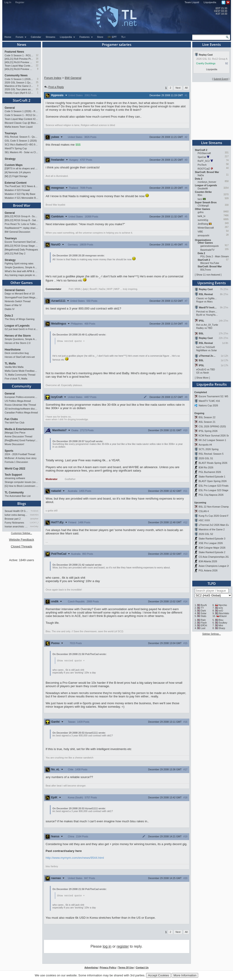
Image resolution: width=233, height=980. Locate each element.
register (123, 947)
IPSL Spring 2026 (208, 431)
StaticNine (34, 515)
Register (20, 2)
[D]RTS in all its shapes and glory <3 (22, 168)
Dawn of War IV (13, 305)
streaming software (15, 478)
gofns (201, 212)
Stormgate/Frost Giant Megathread (22, 297)
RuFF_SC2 (204, 161)
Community (22, 386)
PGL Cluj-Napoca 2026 (211, 495)
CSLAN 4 (204, 511)
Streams (51, 37)
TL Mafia (10, 364)
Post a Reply (54, 87)
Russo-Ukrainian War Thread (20, 405)
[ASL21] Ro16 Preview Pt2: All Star (19, 62)
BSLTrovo (206, 270)
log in (107, 947)
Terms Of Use (126, 968)
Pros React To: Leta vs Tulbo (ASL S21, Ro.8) (22, 224)
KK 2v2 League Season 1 (212, 440)
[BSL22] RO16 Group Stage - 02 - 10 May (22, 246)
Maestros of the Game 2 (212, 529)
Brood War (22, 205)
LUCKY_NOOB (34, 523)
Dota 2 (9, 316)
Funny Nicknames (14, 523)
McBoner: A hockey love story (21, 458)
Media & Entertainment (20, 429)
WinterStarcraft (206, 228)
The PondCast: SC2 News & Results (22, 186)
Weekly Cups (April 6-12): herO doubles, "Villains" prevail (19, 93)
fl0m (200, 195)
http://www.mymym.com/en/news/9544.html (75, 858)
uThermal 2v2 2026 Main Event (215, 525)
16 (37, 59)
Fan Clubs (11, 419)
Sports (9, 451)
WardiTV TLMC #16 (209, 401)
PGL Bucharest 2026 (210, 472)
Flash (204, 623)
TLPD (212, 583)
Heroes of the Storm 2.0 (18, 343)
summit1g (203, 220)
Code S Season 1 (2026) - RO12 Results (19, 79)
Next (178, 88)
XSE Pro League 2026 (211, 543)
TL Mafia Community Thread (20, 375)
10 (37, 62)
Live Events (211, 44)
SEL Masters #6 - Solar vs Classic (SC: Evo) (22, 152)
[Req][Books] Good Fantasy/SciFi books (22, 440)
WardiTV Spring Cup (16, 148)
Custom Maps (14, 165)
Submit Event (221, 79)
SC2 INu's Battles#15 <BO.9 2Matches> (22, 144)
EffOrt (204, 625)
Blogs (22, 503)
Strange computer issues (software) (22, 482)
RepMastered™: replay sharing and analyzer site (22, 228)
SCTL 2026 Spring (209, 449)
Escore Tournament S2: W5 (213, 396)
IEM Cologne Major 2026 (212, 548)
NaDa (201, 175)
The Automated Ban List (18, 496)
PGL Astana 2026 (208, 570)
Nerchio (223, 605)
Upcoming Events (212, 283)
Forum (21, 37)
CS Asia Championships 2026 (215, 557)
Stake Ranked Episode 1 (212, 477)
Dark (203, 611)
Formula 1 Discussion (16, 462)
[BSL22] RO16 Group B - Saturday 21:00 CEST (22, 220)
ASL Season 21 (207, 422)
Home (8, 37)
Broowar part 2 (13, 519)
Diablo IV (10, 309)
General (10, 108)
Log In (8, 2)
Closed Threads (22, 546)
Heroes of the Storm (18, 336)
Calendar (36, 37)
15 (37, 89)
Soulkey (223, 623)
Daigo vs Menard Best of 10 (20, 294)
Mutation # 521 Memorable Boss (22, 198)
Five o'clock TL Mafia (16, 379)
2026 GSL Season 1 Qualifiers (19, 83)
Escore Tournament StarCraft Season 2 (22, 242)
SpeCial (202, 157)
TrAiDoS (35, 511)
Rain (203, 620)
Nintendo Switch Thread (18, 301)
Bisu (221, 620)
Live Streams (212, 143)
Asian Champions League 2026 (216, 566)
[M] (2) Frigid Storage (16, 176)
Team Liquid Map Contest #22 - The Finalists (19, 66)
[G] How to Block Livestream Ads (22, 486)
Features (86, 37)
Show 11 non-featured (208, 275)
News (22, 44)
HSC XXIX (204, 520)
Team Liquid (192, 2)
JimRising (203, 224)
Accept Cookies (158, 975)
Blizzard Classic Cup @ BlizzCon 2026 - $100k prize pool (22, 123)
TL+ (123, 37)
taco (200, 199)
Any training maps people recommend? (22, 275)
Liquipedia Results (212, 384)
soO (221, 611)
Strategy (10, 159)
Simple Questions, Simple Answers (22, 267)
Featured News (14, 52)
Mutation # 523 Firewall (17, 190)
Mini (221, 625)
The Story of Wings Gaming (20, 319)
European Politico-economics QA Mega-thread (22, 397)
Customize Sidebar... (21, 533)
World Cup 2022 (15, 469)
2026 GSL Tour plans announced (19, 89)
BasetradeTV (208, 250)
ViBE (200, 232)
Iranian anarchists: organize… (17, 526)
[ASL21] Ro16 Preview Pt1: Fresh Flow (19, 69)
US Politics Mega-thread (18, 401)
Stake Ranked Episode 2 (212, 552)
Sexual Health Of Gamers (17, 511)
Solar (204, 613)
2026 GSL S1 (206, 458)
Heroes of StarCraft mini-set (20, 357)
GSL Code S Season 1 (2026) (21, 141)
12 (37, 55)
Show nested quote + (71, 341)
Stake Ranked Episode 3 (212, 539)
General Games (15, 290)
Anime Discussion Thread (19, 436)
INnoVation (225, 613)
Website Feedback (21, 540)
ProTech (202, 165)
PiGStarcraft (204, 153)
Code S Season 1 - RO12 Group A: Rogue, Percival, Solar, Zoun (19, 55)
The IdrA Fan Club (15, 423)
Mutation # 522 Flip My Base (20, 194)
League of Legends (17, 326)
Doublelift (203, 188)
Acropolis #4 (205, 445)
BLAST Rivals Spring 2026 (213, 463)
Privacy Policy (108, 968)
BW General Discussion (18, 232)
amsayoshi (204, 235)
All (186, 88)
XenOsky (34, 526)
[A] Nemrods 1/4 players (18, 172)
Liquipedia (210, 2)
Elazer (223, 616)
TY (202, 608)
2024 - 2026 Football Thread (20, 454)
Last (203, 628)
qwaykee (34, 519)
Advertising (91, 968)
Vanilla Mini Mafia (14, 367)
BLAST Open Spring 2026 (213, 481)
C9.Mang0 (203, 206)
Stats (203, 616)
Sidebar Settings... (212, 634)
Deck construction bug (17, 353)
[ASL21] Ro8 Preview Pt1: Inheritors (19, 59)
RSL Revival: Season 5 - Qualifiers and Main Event (22, 137)
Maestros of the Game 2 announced (19, 86)
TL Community (14, 493)
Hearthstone (13, 350)
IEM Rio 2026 (206, 467)
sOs (221, 608)
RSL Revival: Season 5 (211, 454)
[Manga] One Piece (15, 433)
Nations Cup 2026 (208, 405)
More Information (185, 975)
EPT (112, 37)
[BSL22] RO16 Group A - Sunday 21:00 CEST (22, 216)
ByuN (204, 605)
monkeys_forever (207, 182)
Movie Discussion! (15, 444)
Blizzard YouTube (210, 263)
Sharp (222, 628)
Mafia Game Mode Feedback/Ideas (22, 371)
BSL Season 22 (207, 417)
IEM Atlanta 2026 (208, 561)
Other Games (22, 283)
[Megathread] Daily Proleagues (21, 250)
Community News (16, 75)
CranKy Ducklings (206, 63)
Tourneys (11, 133)
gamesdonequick (210, 246)
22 (37, 66)
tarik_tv (202, 216)
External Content (16, 183)
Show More (202, 378)
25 (37, 82)
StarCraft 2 (22, 100)
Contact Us (142, 968)
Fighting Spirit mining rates (19, 263)
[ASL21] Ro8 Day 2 (15, 253)
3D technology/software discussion (22, 409)
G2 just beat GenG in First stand (22, 329)
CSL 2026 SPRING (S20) (212, 426)
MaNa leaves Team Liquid (19, 127)
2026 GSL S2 (206, 534)
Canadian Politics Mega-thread (21, 413)
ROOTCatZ (204, 169)
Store (100, 37)
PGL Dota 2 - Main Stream (215, 256)
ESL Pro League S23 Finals (214, 486)
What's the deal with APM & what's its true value (22, 271)
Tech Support (13, 475)
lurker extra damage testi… (17, 515)
